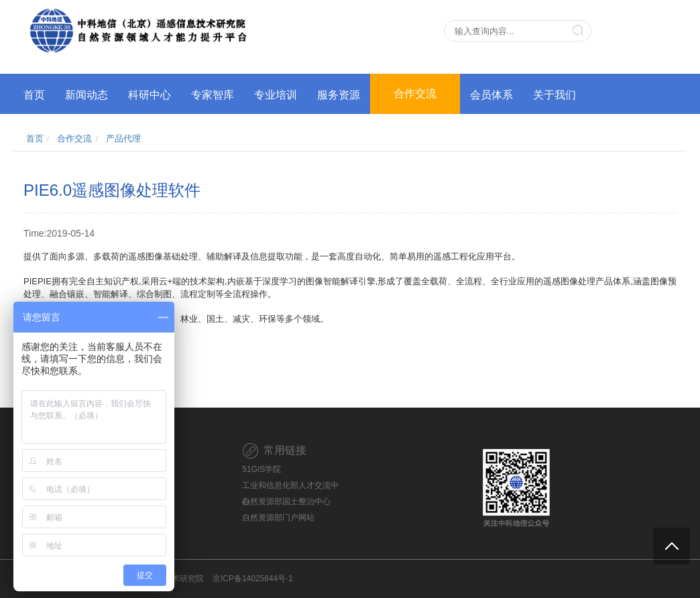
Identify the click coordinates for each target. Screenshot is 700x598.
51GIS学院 (261, 469)
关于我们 (555, 95)
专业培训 (276, 95)
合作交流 (415, 94)
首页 (34, 95)
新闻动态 (86, 95)
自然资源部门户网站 (278, 518)
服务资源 (339, 95)
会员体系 (491, 95)
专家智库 (213, 95)
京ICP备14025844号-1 (253, 579)
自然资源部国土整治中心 (286, 501)
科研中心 (150, 95)
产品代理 (123, 138)
